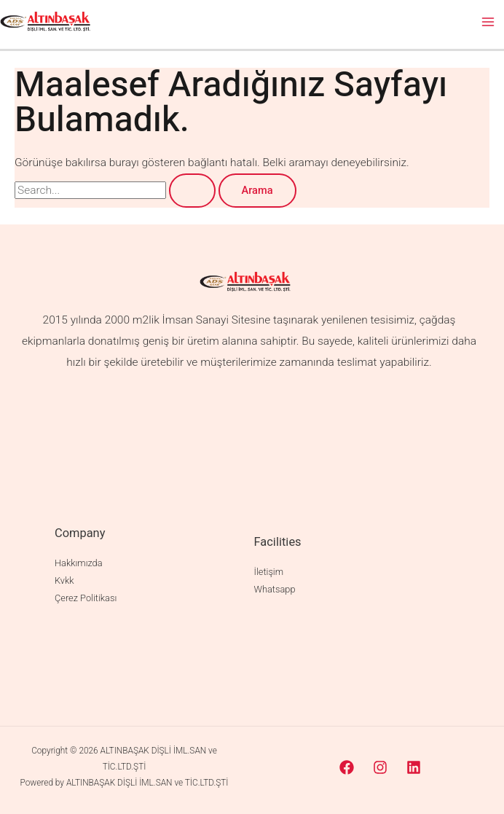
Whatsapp (275, 589)
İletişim (269, 572)
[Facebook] (347, 767)
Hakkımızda (78, 563)
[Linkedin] (414, 767)
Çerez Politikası (86, 598)
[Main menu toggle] (488, 21)
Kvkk (64, 580)
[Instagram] (380, 767)
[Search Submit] (192, 191)
